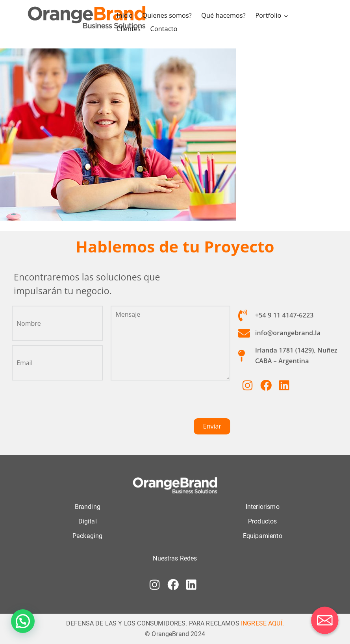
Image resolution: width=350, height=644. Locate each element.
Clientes (130, 28)
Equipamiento (263, 535)
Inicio (126, 15)
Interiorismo (263, 505)
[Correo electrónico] (325, 620)
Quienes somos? (168, 15)
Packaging (87, 535)
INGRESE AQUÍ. (262, 622)
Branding (88, 505)
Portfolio (269, 15)
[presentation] (170, 401)
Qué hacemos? (224, 15)
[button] (23, 621)
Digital (88, 520)
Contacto (165, 28)
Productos (262, 520)
